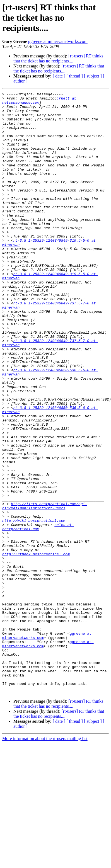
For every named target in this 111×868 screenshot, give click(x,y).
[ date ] (59, 76)
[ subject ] (93, 76)
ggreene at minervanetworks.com (58, 41)
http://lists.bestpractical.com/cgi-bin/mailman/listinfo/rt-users (45, 589)
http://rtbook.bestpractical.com (36, 647)
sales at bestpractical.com (38, 614)
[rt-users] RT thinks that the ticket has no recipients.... (58, 58)
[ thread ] (75, 76)
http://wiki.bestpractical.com (34, 607)
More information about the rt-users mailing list (45, 858)
